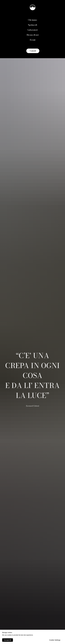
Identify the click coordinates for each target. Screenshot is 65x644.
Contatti (33, 51)
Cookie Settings (55, 640)
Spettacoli (32, 25)
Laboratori (33, 30)
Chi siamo (32, 20)
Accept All (8, 640)
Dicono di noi (33, 35)
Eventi (33, 40)
